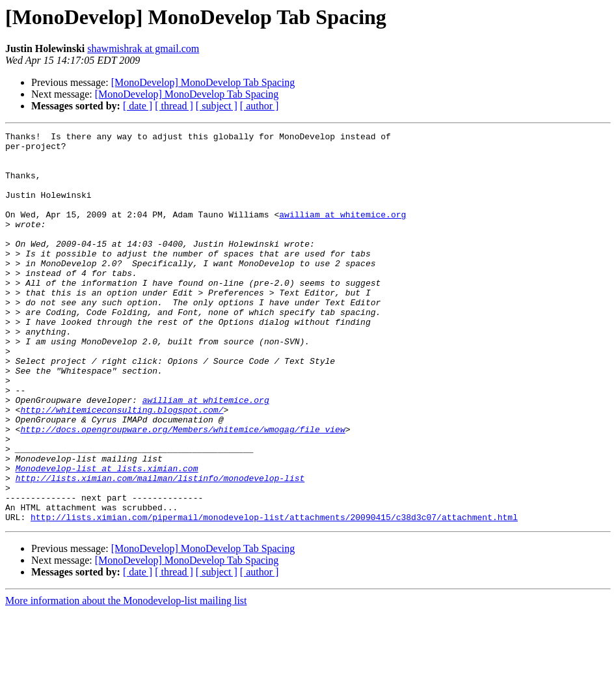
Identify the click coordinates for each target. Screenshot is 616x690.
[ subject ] (217, 106)
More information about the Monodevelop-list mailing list (126, 679)
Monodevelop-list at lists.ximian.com (107, 536)
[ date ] (138, 106)
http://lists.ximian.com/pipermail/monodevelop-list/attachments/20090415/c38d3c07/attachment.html (274, 595)
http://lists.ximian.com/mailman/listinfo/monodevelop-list (160, 548)
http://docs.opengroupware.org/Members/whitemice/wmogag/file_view (182, 490)
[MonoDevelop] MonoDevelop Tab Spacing (203, 82)
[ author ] (260, 106)
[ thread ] (174, 106)
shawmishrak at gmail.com (143, 48)
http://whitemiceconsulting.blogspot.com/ (122, 466)
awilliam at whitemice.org (342, 232)
